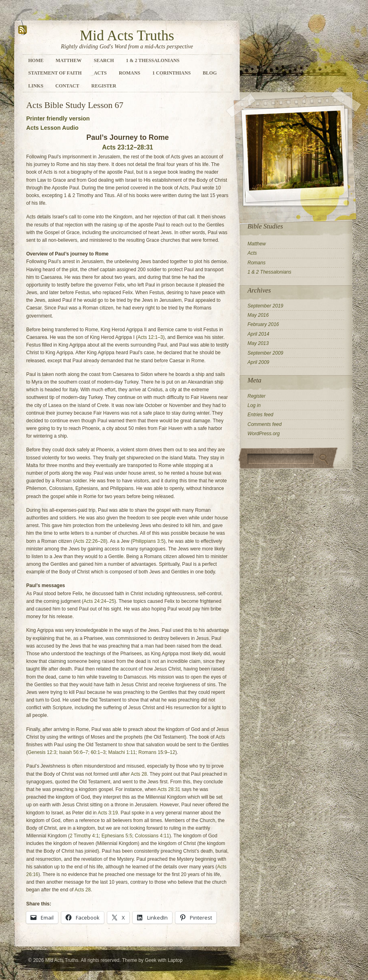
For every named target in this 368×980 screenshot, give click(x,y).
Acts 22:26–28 (90, 541)
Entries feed (260, 415)
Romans (130, 73)
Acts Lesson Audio (52, 128)
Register (104, 86)
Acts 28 (139, 774)
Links (36, 86)
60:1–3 (98, 752)
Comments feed (265, 424)
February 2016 (263, 324)
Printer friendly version (58, 118)
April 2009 (258, 362)
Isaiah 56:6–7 (73, 752)
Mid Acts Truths (127, 35)
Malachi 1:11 (122, 752)
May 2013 (258, 343)
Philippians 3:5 (148, 541)
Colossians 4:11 (152, 836)
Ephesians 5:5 (117, 836)
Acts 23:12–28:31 (128, 147)
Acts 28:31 (169, 789)
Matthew (69, 60)
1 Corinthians (172, 73)
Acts (100, 73)
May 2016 (258, 315)
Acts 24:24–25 (99, 601)
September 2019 (265, 306)
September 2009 (265, 353)
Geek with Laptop (163, 960)
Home (36, 60)
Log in (254, 405)
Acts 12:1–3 (150, 337)
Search (104, 60)
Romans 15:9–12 (157, 752)
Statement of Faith (55, 73)
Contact (67, 86)
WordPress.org (264, 434)
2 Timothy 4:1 (84, 836)
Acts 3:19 (108, 813)
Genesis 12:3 (42, 752)
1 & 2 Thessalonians (153, 60)
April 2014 (258, 334)
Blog (210, 73)
